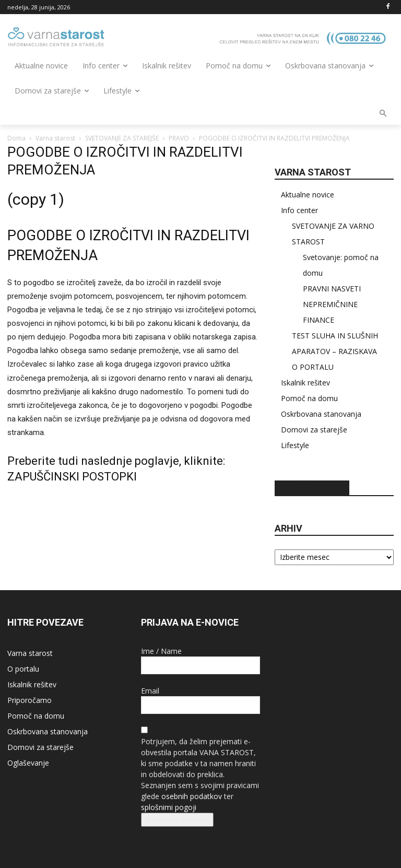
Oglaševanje (28, 763)
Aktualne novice (308, 195)
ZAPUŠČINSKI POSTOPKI (72, 477)
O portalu (23, 669)
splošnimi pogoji (169, 807)
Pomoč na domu (309, 398)
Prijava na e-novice (177, 820)
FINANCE (319, 320)
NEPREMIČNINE (330, 304)
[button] (384, 114)
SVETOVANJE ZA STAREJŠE (122, 138)
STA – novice (312, 488)
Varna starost (55, 138)
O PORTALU (313, 367)
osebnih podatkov (192, 796)
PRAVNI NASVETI (332, 289)
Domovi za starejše (314, 430)
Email (150, 691)
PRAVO (179, 138)
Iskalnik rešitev (305, 383)
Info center (299, 210)
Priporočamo (30, 700)
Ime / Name (161, 651)
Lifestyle (295, 445)
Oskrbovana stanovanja (321, 414)
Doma (16, 138)
